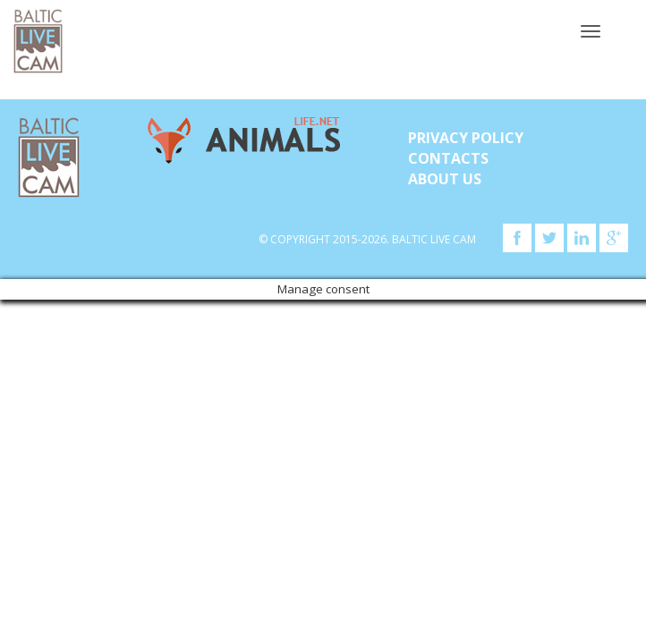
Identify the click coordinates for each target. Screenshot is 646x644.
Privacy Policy (466, 138)
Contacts (448, 158)
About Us (445, 179)
